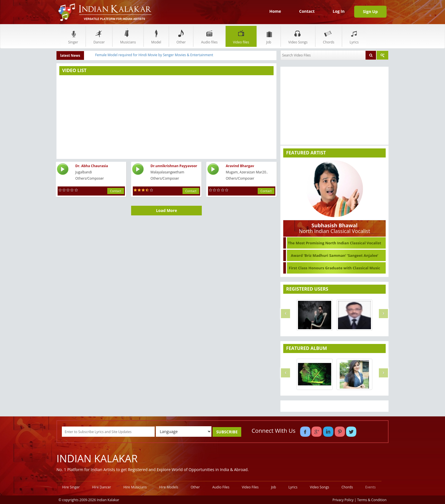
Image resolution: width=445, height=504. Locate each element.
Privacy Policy (343, 500)
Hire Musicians (135, 487)
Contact (307, 11)
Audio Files (221, 487)
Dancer (99, 36)
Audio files (209, 36)
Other (181, 36)
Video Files (250, 487)
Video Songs (298, 36)
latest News (70, 55)
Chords (329, 36)
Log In (339, 11)
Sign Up (370, 11)
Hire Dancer (101, 487)
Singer (73, 36)
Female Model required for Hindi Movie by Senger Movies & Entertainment (154, 55)
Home (275, 11)
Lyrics (354, 36)
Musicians (128, 36)
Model (156, 36)
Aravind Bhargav (240, 166)
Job (269, 36)
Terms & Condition (372, 500)
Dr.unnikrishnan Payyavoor (174, 166)
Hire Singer (71, 487)
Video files (241, 36)
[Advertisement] (166, 116)
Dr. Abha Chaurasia (92, 166)
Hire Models (169, 487)
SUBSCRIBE (227, 432)
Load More (167, 210)
